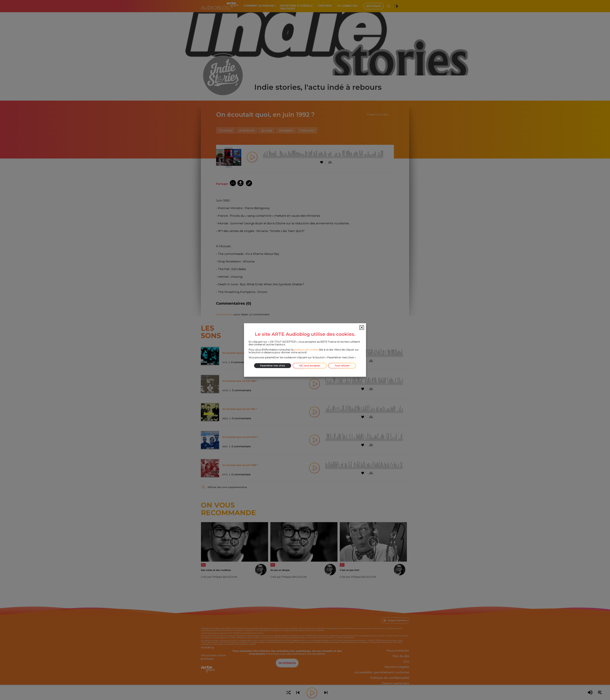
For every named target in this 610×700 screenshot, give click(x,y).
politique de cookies (306, 350)
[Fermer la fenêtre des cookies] (362, 328)
